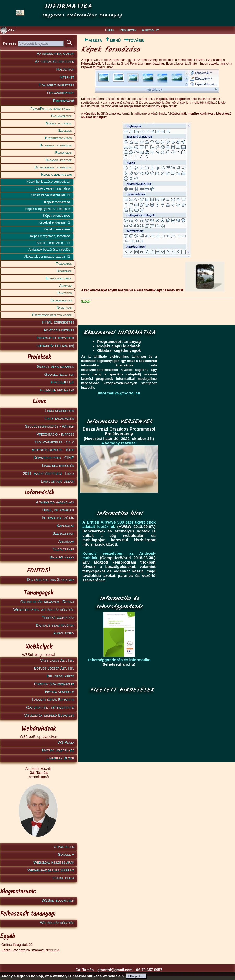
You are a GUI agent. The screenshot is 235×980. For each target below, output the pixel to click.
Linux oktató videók (58, 481)
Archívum (66, 541)
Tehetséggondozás (58, 617)
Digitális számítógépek (55, 625)
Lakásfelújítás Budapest (53, 700)
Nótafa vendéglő (60, 692)
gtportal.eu (64, 846)
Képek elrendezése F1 (54, 222)
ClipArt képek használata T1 (50, 195)
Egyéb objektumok (59, 278)
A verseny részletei (119, 443)
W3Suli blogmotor (58, 900)
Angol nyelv (64, 633)
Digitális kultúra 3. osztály (51, 579)
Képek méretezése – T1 (53, 243)
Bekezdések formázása (56, 145)
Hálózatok (65, 69)
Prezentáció (64, 101)
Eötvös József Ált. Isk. (54, 668)
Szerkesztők (63, 533)
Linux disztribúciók (58, 466)
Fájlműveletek (61, 116)
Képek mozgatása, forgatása (50, 236)
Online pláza (63, 878)
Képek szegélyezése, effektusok (48, 209)
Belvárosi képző (60, 676)
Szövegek (65, 130)
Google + (66, 854)
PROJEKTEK (63, 382)
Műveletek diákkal (59, 123)
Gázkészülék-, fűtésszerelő (50, 707)
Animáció (65, 285)
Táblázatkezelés (60, 93)
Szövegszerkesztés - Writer (50, 426)
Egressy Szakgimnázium (54, 684)
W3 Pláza (66, 742)
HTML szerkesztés (58, 322)
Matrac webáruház (58, 750)
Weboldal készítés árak (54, 862)
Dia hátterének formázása (53, 167)
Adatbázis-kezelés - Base (53, 450)
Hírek (110, 30)
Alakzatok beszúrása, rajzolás (49, 250)
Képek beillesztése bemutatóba (48, 182)
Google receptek (59, 374)
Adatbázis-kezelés (59, 330)
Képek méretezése (57, 229)
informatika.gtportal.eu (119, 393)
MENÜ (113, 41)
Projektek (128, 30)
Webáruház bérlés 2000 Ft (51, 870)
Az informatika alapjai (56, 54)
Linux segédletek (60, 411)
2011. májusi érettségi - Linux (48, 473)
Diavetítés (64, 293)
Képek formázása (57, 202)
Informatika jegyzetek (55, 338)
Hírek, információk (58, 510)
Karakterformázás (58, 138)
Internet (67, 77)
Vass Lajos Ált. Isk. (57, 660)
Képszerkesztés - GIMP (54, 458)
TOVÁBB (134, 41)
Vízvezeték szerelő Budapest (49, 715)
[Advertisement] (121, 728)
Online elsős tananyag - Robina (47, 602)
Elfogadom (136, 976)
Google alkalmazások (56, 366)
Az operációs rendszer (55, 61)
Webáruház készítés (57, 923)
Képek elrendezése (57, 216)
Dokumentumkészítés (56, 85)
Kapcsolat (150, 30)
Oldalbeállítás (61, 300)
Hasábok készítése (59, 160)
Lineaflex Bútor (60, 758)
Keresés (10, 43)
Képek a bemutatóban (56, 174)
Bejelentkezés (62, 557)
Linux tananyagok (59, 418)
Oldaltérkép (64, 549)
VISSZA (92, 41)
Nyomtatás (64, 307)
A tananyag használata (55, 502)
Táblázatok (64, 263)
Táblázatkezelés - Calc (54, 442)
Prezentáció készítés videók (52, 315)
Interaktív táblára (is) (55, 346)
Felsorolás (64, 152)
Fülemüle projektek (57, 390)
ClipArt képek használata (53, 188)
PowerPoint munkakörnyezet (51, 108)
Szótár (86, 302)
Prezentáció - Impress (55, 434)
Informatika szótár (58, 518)
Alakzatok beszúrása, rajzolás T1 (47, 257)
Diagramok (64, 271)
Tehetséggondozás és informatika (119, 660)
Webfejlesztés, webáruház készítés (44, 609)
